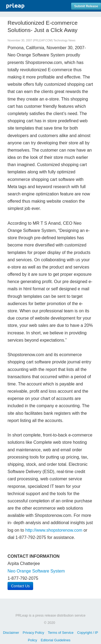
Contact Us (20, 586)
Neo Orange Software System (36, 571)
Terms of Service (61, 633)
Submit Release (86, 6)
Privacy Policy (33, 633)
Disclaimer (11, 633)
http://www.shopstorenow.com (54, 530)
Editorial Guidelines (55, 640)
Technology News (65, 40)
